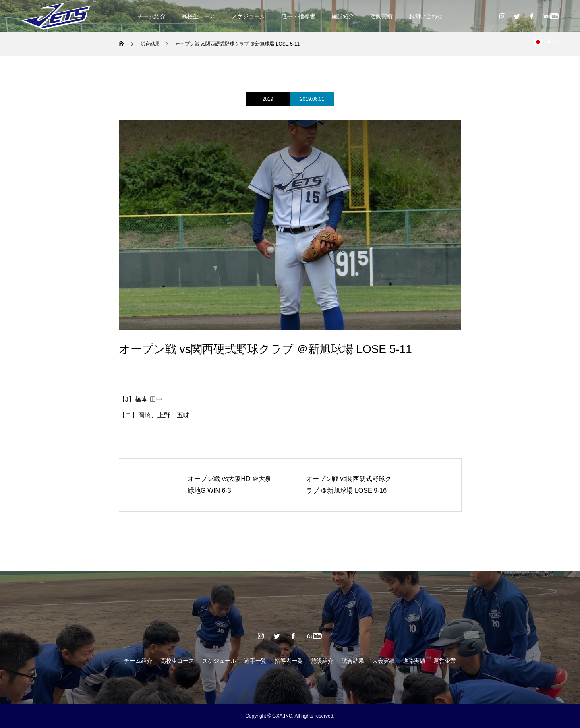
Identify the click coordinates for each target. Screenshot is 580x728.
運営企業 (445, 661)
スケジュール (249, 16)
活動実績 (381, 16)
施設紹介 (343, 16)
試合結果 (353, 661)
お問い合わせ (426, 16)
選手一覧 (255, 661)
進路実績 (414, 661)
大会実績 (383, 661)
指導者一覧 (289, 661)
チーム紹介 (151, 16)
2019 (268, 99)
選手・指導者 (298, 16)
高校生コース (199, 16)
